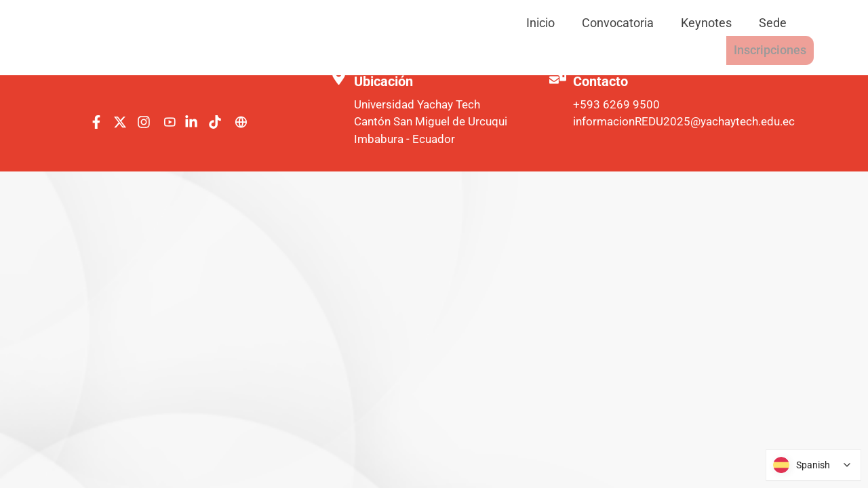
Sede (671, 23)
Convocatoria (516, 23)
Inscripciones (763, 23)
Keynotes (605, 23)
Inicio (439, 23)
